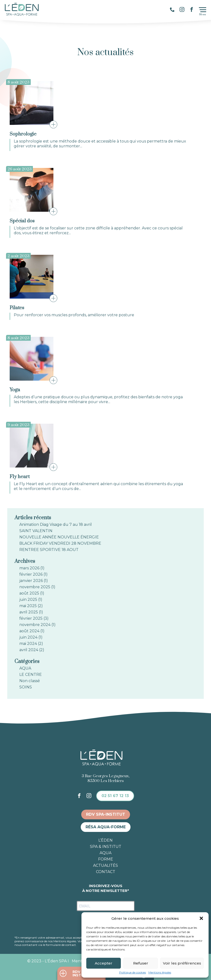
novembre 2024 (35, 625)
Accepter (104, 963)
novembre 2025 (35, 587)
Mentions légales (160, 972)
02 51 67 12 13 (115, 796)
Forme (106, 859)
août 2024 (29, 631)
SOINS (26, 687)
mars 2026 (29, 568)
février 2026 (31, 574)
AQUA (25, 668)
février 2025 (31, 618)
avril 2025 (29, 612)
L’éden (105, 840)
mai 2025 (28, 606)
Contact (106, 872)
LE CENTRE (31, 675)
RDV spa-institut (106, 814)
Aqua (105, 853)
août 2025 (29, 593)
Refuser (141, 963)
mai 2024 (28, 644)
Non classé (30, 681)
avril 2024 (29, 650)
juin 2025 (28, 600)
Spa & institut (106, 847)
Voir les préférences (182, 963)
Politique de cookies (133, 972)
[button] (201, 918)
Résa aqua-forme (106, 827)
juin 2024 (28, 637)
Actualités (105, 866)
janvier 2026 (31, 581)
